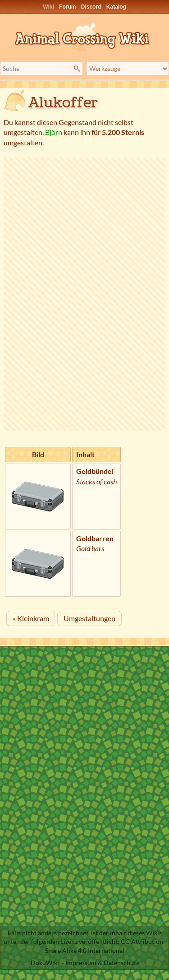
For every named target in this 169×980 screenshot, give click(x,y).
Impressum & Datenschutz (102, 963)
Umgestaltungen (89, 618)
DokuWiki (45, 963)
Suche (78, 69)
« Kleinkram (31, 618)
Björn (54, 132)
